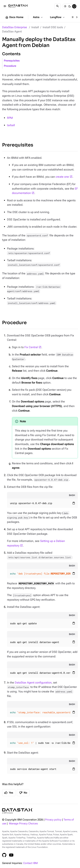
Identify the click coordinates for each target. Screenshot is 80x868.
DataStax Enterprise (15, 27)
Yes (9, 793)
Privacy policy (53, 820)
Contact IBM (30, 863)
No (23, 793)
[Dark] (70, 6)
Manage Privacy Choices (23, 824)
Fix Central (31, 347)
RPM (10, 118)
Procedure (10, 66)
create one (62, 177)
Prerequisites (12, 61)
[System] (74, 6)
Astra (38, 17)
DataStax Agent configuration (33, 683)
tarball (11, 125)
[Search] (58, 6)
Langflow (58, 17)
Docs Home (14, 17)
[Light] (65, 6)
